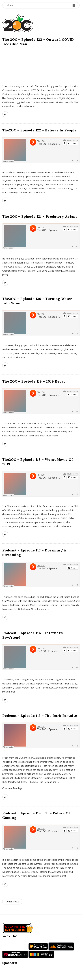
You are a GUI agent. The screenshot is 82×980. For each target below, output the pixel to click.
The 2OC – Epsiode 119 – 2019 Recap (34, 381)
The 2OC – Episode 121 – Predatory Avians (40, 216)
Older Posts (12, 902)
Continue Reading (12, 788)
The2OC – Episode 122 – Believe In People (39, 130)
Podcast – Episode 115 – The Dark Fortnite (40, 716)
